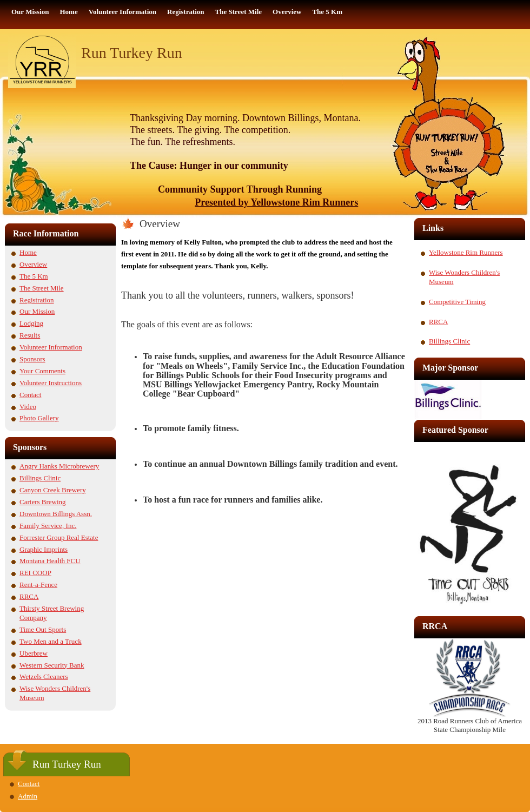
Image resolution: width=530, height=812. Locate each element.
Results (30, 335)
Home (28, 252)
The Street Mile (42, 288)
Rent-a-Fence (38, 585)
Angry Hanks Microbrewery (59, 466)
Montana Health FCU (50, 561)
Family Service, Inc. (48, 526)
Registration (37, 300)
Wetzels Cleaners (44, 676)
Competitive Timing (457, 302)
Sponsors (32, 359)
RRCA (29, 596)
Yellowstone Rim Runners (466, 252)
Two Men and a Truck (51, 641)
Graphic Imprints (44, 549)
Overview (33, 264)
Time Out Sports (43, 629)
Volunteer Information (51, 347)
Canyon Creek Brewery (53, 490)
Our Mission (37, 311)
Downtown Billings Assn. (56, 514)
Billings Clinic (40, 478)
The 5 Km (34, 276)
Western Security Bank (52, 665)
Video (28, 407)
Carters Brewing (43, 502)
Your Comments (42, 371)
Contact (30, 395)
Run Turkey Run (132, 53)
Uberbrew (34, 653)
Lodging (31, 323)
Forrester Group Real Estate (59, 537)
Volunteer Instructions (51, 383)
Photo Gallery (39, 418)
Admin (28, 796)
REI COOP (35, 573)
